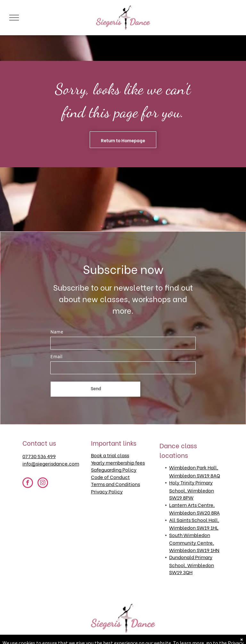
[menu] (14, 18)
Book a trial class (110, 455)
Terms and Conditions (115, 484)
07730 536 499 (39, 456)
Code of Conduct (110, 477)
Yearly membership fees (118, 462)
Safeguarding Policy (114, 469)
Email (56, 357)
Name (57, 332)
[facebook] (28, 483)
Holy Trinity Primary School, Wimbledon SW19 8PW (192, 490)
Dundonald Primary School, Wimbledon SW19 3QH (192, 564)
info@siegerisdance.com (51, 463)
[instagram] (43, 483)
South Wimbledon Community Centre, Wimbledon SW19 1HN (194, 542)
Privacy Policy (107, 491)
